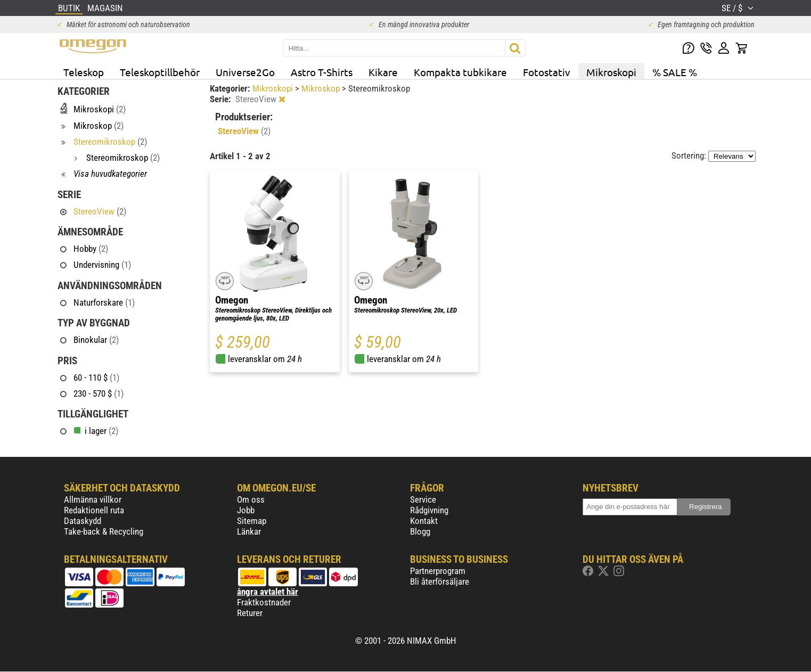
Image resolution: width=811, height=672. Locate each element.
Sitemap (252, 521)
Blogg (420, 531)
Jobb (246, 510)
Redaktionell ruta (94, 510)
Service (423, 499)
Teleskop (84, 72)
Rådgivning (429, 510)
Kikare (383, 72)
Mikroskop (322, 88)
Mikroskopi (611, 72)
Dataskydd (83, 521)
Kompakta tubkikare (460, 72)
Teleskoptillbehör (160, 72)
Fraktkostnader (264, 602)
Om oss (251, 499)
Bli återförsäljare (440, 581)
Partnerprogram (438, 571)
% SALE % (675, 72)
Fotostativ (547, 72)
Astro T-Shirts (322, 72)
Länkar (249, 531)
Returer (250, 613)
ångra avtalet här (268, 592)
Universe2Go (245, 72)
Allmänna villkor (93, 499)
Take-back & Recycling (104, 531)
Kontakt (424, 521)
